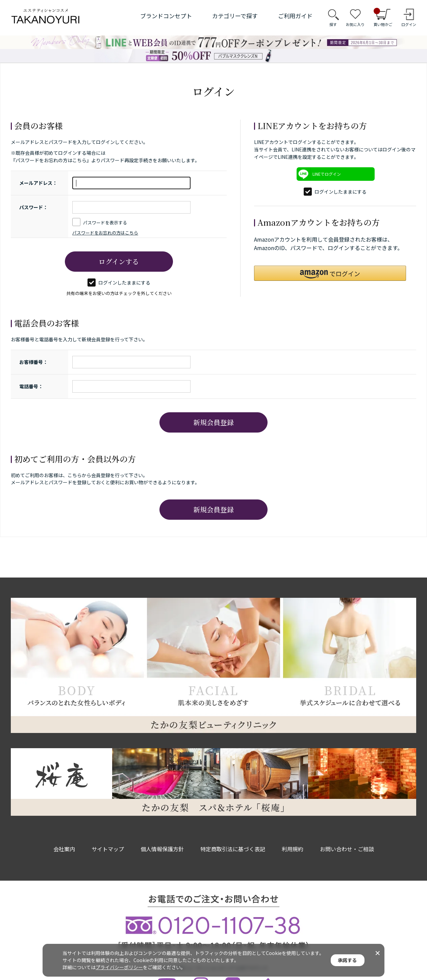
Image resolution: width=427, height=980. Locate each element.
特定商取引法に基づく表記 (233, 849)
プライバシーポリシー (119, 967)
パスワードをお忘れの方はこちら (105, 233)
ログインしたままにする (119, 283)
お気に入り (355, 24)
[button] (330, 273)
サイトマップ (108, 849)
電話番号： (31, 386)
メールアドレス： (38, 183)
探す (333, 24)
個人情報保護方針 (162, 849)
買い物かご (383, 18)
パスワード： (33, 207)
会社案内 (64, 849)
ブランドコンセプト (166, 16)
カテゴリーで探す (235, 16)
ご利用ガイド (295, 16)
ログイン (409, 24)
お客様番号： (33, 362)
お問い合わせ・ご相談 (347, 849)
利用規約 (293, 849)
